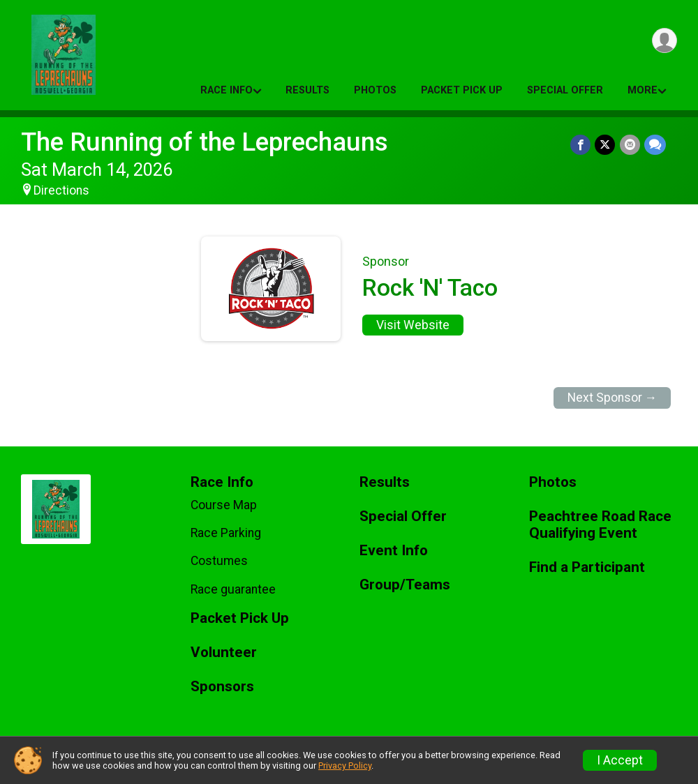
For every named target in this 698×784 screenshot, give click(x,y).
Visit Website (413, 325)
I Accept (620, 760)
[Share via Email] (630, 145)
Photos (375, 90)
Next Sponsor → (612, 398)
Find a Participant (587, 567)
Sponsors (222, 687)
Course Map (224, 505)
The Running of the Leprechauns (205, 142)
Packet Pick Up (462, 90)
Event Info (394, 551)
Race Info (227, 90)
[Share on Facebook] (581, 145)
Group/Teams (405, 585)
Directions (61, 190)
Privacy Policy (345, 766)
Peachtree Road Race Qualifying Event (600, 525)
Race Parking (226, 533)
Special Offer (565, 90)
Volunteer (224, 653)
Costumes (219, 561)
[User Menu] (664, 41)
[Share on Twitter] (606, 145)
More (643, 90)
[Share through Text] (655, 145)
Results (307, 90)
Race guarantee (233, 589)
